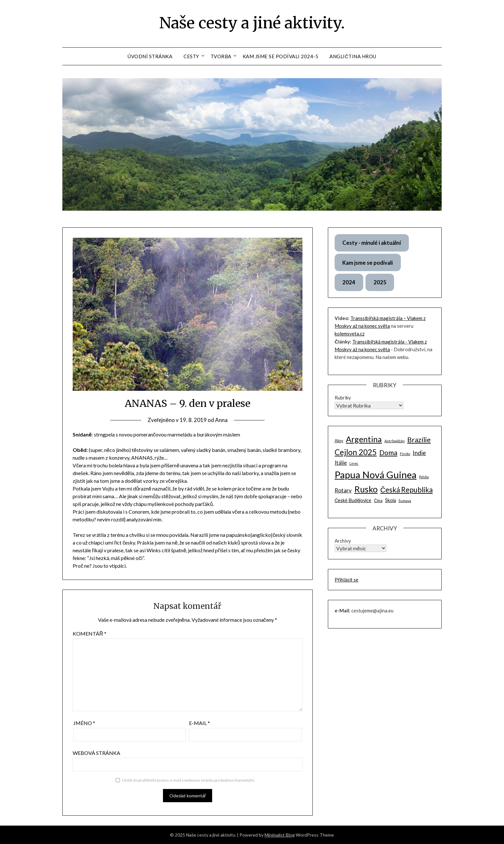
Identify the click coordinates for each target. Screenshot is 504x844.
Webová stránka (96, 753)
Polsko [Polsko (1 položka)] (424, 477)
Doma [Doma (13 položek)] (388, 453)
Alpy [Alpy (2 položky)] (339, 441)
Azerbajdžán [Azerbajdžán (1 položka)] (395, 441)
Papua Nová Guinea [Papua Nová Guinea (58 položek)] (376, 475)
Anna (221, 420)
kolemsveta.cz (350, 334)
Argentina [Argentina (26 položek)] (364, 439)
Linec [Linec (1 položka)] (354, 463)
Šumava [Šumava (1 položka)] (405, 501)
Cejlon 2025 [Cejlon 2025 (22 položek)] (356, 452)
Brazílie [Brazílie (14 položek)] (419, 440)
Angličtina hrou (353, 56)
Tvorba (221, 56)
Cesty (191, 56)
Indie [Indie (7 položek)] (419, 453)
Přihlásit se (346, 580)
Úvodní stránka (150, 56)
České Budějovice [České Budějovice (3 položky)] (353, 500)
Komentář (90, 633)
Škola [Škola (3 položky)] (391, 500)
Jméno (84, 723)
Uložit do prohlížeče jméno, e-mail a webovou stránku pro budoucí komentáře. (189, 780)
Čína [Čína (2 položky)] (378, 500)
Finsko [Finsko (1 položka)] (405, 454)
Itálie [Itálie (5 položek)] (341, 463)
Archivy (343, 541)
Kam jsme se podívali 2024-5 (281, 56)
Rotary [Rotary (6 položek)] (343, 490)
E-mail (199, 723)
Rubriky (343, 398)
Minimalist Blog (280, 835)
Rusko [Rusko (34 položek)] (366, 489)
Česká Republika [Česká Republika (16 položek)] (406, 490)
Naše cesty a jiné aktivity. (252, 23)
